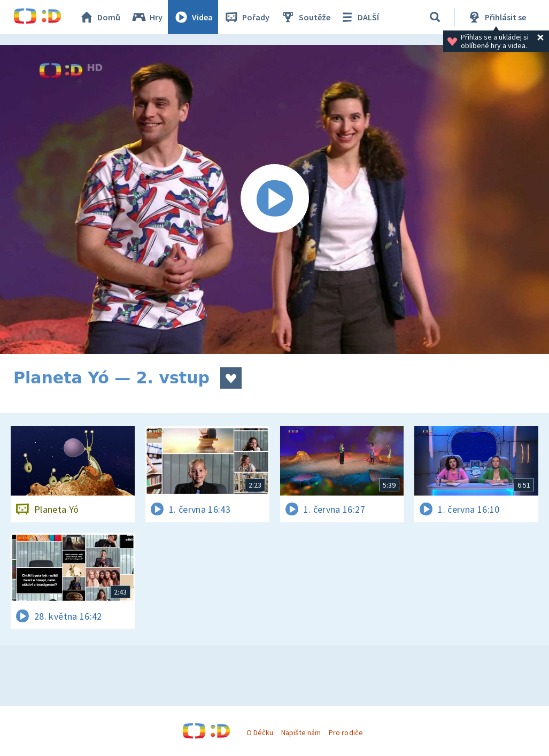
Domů (99, 17)
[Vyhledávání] (435, 17)
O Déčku (260, 732)
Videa (193, 17)
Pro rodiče (346, 732)
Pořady (246, 17)
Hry (147, 17)
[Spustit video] (274, 199)
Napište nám (301, 732)
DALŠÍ (359, 17)
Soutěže (305, 17)
